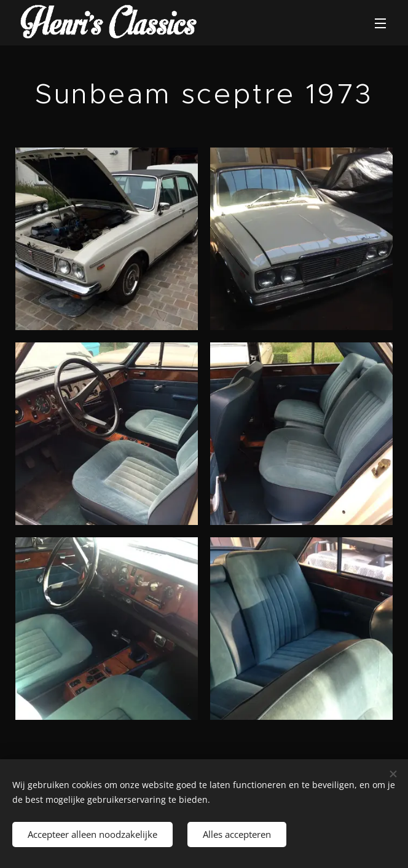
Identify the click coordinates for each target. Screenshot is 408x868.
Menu (380, 23)
